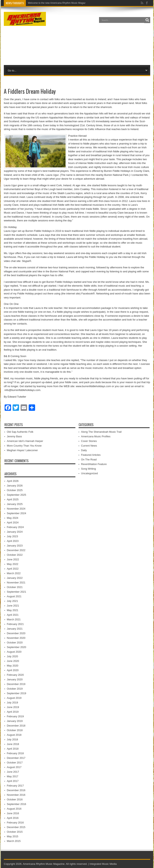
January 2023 (15, 546)
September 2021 (16, 592)
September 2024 (16, 513)
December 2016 (16, 790)
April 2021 (13, 615)
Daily (84, 450)
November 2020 (16, 638)
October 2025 (15, 490)
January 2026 (15, 486)
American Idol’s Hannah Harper (25, 441)
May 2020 (13, 666)
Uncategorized (89, 473)
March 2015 (14, 841)
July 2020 (12, 656)
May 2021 (13, 610)
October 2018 (15, 730)
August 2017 (14, 767)
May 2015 (13, 836)
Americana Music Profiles (96, 436)
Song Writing (88, 469)
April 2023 (13, 541)
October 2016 (15, 799)
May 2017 (13, 776)
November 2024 (16, 509)
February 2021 (15, 624)
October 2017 (15, 763)
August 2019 (14, 698)
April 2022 (13, 569)
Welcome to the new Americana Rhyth (48, 3)
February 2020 (15, 675)
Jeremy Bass (14, 436)
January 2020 (15, 679)
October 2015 (15, 832)
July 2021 (12, 601)
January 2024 (15, 532)
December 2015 (16, 827)
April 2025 (13, 499)
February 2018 (15, 753)
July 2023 (12, 536)
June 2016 (13, 813)
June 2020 (13, 661)
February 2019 (15, 716)
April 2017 (13, 781)
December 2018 (16, 726)
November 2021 (16, 583)
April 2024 (13, 523)
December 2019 (16, 684)
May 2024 (13, 518)
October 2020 (15, 643)
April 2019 (13, 712)
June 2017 (13, 772)
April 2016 (13, 818)
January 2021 (15, 629)
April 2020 (13, 670)
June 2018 (13, 744)
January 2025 (15, 504)
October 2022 (15, 555)
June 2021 (13, 606)
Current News (89, 446)
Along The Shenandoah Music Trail (101, 432)
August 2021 (14, 596)
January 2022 (15, 578)
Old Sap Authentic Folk (20, 432)
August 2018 (14, 735)
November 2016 (16, 795)
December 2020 (16, 633)
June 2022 (13, 559)
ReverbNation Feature (94, 464)
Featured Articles (91, 455)
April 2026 (13, 481)
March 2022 (14, 573)
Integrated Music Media (103, 864)
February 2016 (15, 823)
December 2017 (16, 758)
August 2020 (14, 652)
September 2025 (16, 495)
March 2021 (14, 619)
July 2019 (12, 703)
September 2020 (16, 647)
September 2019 (16, 693)
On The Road (89, 459)
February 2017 (15, 786)
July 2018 (12, 739)
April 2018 (13, 749)
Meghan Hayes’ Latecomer (22, 450)
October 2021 (15, 587)
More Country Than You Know (24, 446)
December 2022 (16, 550)
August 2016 (14, 809)
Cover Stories (89, 441)
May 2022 (13, 564)
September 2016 (16, 804)
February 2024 (15, 527)
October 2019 (15, 689)
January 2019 (15, 721)
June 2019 (13, 707)
